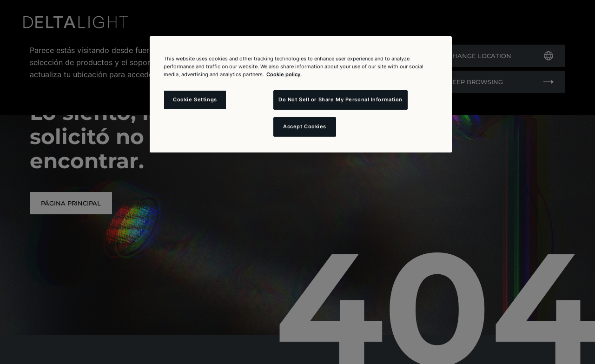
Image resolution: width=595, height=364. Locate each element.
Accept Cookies (305, 126)
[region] (301, 94)
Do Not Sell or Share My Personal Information (340, 99)
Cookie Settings (195, 99)
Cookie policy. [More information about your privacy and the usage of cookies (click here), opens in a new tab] (284, 74)
